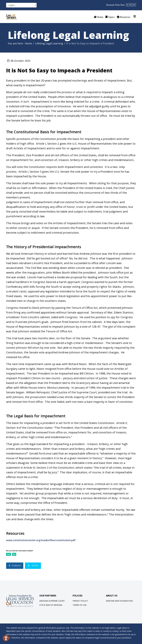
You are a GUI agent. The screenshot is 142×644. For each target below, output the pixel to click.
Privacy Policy (80, 600)
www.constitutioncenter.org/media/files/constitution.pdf (41, 540)
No (14, 554)
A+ (134, 5)
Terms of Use (80, 604)
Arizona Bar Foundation (119, 600)
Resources (124, 17)
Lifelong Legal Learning (49, 43)
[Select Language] (21, 5)
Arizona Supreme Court (52, 600)
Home (99, 17)
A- (128, 5)
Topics (110, 17)
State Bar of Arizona (51, 604)
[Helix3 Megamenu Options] (135, 16)
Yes (9, 554)
